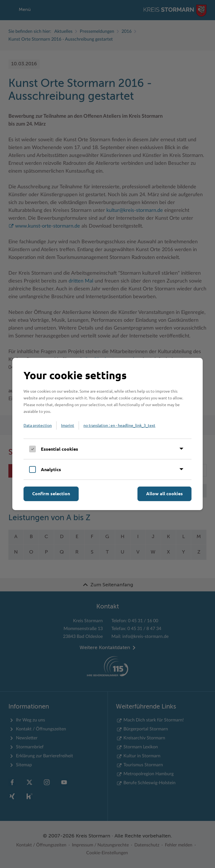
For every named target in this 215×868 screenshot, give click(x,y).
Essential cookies (59, 449)
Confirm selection (51, 493)
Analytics (51, 469)
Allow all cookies (164, 493)
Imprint (68, 425)
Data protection (38, 425)
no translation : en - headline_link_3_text (119, 425)
